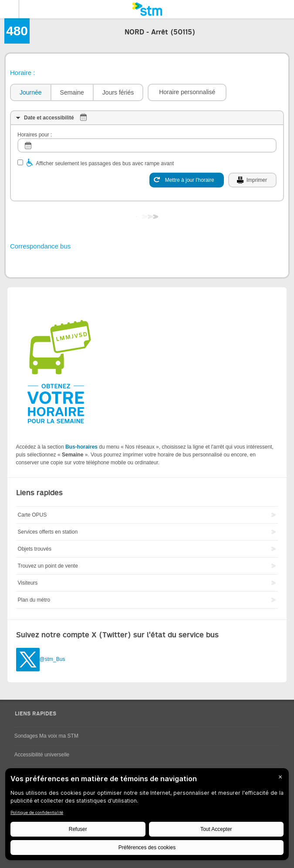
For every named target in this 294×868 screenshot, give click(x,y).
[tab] (30, 93)
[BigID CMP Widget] (147, 816)
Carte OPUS (32, 515)
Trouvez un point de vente (48, 566)
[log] (147, 145)
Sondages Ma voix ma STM (46, 736)
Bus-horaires (81, 447)
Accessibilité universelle (42, 755)
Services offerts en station (48, 532)
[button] (187, 92)
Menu (10, 9)
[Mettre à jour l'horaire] (187, 180)
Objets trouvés (35, 549)
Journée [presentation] (31, 92)
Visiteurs (28, 583)
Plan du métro (34, 600)
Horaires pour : (35, 135)
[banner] (147, 9)
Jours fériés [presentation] (118, 92)
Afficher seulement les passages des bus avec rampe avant (105, 163)
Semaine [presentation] (72, 92)
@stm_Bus (52, 659)
